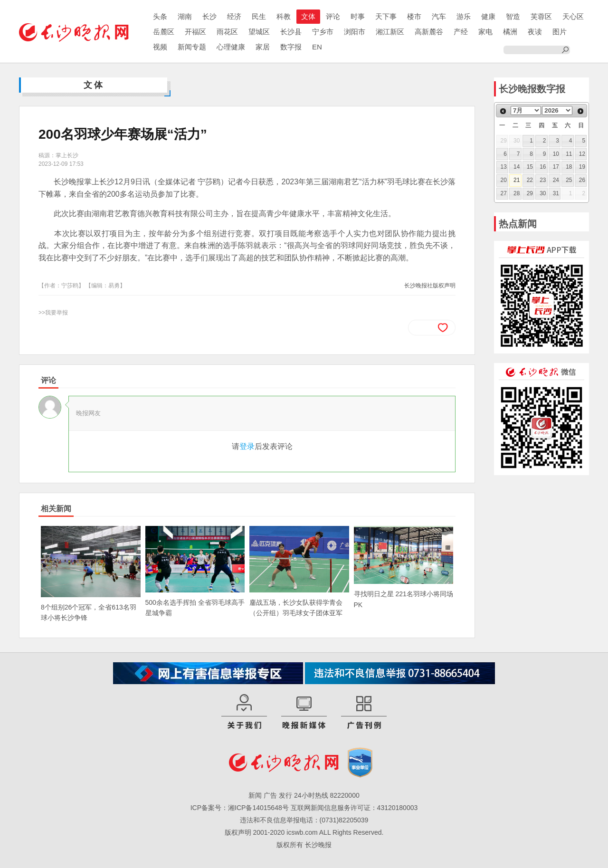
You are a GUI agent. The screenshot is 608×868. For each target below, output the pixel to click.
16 (543, 167)
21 (517, 180)
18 (569, 167)
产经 (461, 32)
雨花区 (227, 32)
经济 (234, 16)
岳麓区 (164, 32)
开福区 (195, 32)
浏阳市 (355, 32)
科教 (284, 16)
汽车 (439, 16)
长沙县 (291, 32)
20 (504, 180)
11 (569, 154)
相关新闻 (56, 509)
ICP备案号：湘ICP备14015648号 (240, 808)
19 (582, 167)
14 (517, 167)
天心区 (573, 16)
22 (530, 180)
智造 (513, 16)
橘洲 (510, 32)
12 (582, 154)
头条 (160, 16)
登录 (247, 446)
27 (504, 193)
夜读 (535, 32)
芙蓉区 (541, 16)
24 (556, 180)
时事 (358, 16)
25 (569, 180)
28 (517, 193)
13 (504, 167)
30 (543, 193)
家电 (485, 32)
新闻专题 (192, 47)
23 (543, 180)
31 (556, 193)
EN (317, 47)
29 (530, 193)
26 (582, 180)
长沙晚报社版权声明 (430, 286)
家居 (263, 47)
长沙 (209, 16)
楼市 (414, 16)
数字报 (291, 47)
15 (530, 167)
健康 (488, 16)
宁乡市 (323, 32)
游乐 (464, 16)
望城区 (259, 32)
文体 (308, 16)
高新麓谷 (429, 32)
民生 (259, 16)
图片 (560, 32)
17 (556, 167)
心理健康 (231, 47)
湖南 (185, 16)
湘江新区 (390, 32)
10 (556, 154)
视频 (160, 47)
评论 (333, 16)
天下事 (386, 16)
